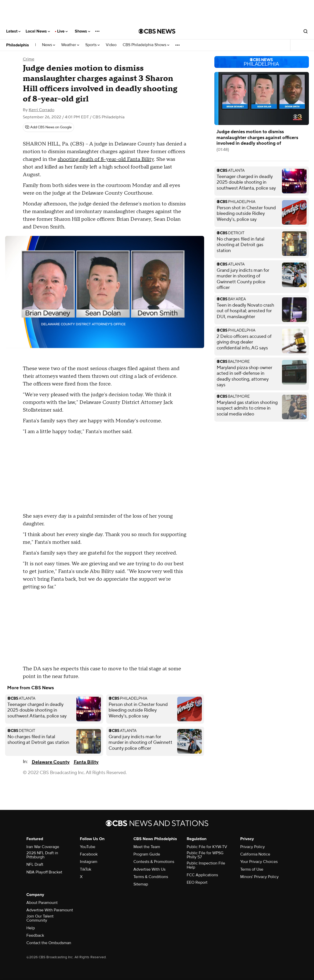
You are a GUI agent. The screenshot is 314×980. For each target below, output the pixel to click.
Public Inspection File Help (206, 865)
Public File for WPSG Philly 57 (205, 855)
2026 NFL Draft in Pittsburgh (42, 855)
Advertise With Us (149, 869)
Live (62, 31)
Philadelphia (18, 45)
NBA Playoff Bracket (44, 872)
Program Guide (147, 854)
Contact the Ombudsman (49, 943)
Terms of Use (252, 869)
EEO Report (197, 882)
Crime (29, 59)
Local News (38, 31)
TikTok (86, 869)
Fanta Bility (86, 762)
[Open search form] (306, 31)
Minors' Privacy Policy (259, 877)
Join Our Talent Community (40, 918)
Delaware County (51, 762)
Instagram (89, 862)
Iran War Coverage (43, 847)
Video (111, 45)
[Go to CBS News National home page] (157, 31)
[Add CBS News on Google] (48, 127)
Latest (13, 31)
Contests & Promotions (154, 862)
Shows (82, 31)
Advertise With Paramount (50, 910)
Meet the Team (147, 847)
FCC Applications (202, 875)
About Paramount (42, 903)
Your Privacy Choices (259, 862)
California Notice (255, 854)
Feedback (35, 935)
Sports (92, 45)
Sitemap (141, 884)
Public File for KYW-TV (207, 847)
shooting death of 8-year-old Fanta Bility (106, 159)
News (49, 45)
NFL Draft (35, 864)
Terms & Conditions (151, 877)
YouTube (88, 847)
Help (31, 928)
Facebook (89, 854)
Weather (70, 45)
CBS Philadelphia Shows (146, 45)
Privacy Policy (253, 847)
